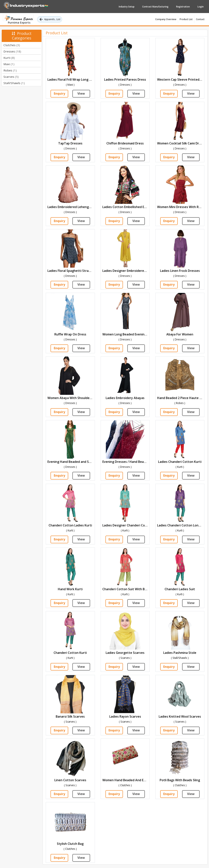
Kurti (9, 58)
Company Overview (166, 19)
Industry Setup (127, 7)
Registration (183, 7)
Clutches (12, 45)
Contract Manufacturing (155, 7)
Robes (10, 70)
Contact (200, 19)
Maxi (9, 64)
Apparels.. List (50, 19)
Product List (186, 19)
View (81, 94)
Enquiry (59, 94)
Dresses (12, 51)
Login (201, 7)
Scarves (11, 77)
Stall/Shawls (14, 83)
